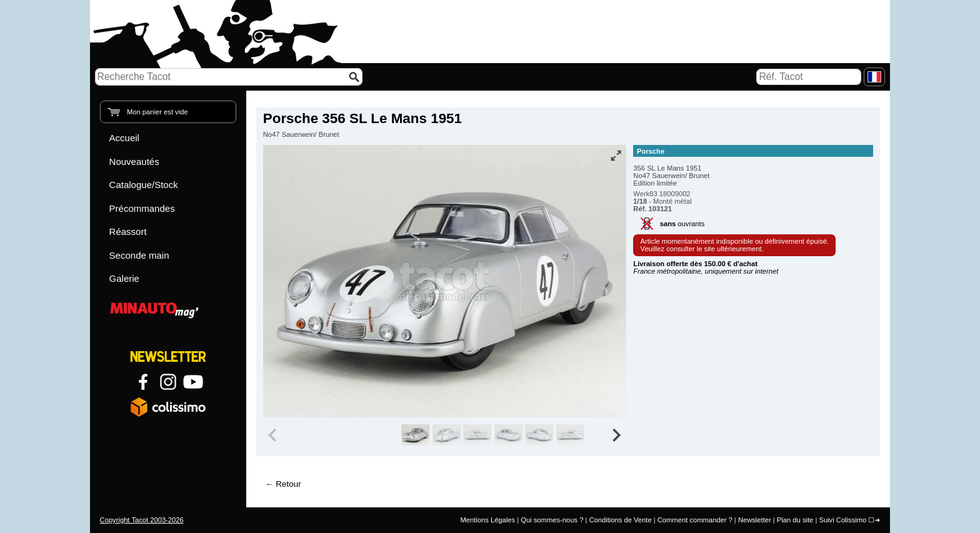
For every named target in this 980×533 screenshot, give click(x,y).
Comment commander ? (695, 520)
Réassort (128, 232)
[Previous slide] (274, 435)
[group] (415, 435)
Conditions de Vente (620, 520)
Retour (288, 484)
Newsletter (755, 520)
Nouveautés (134, 162)
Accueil (124, 138)
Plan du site (795, 520)
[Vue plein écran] (616, 156)
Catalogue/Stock (144, 185)
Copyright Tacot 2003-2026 (142, 520)
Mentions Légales (487, 520)
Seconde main (139, 255)
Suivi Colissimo (842, 520)
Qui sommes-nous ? (552, 520)
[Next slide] (616, 435)
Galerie (124, 278)
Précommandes (142, 208)
